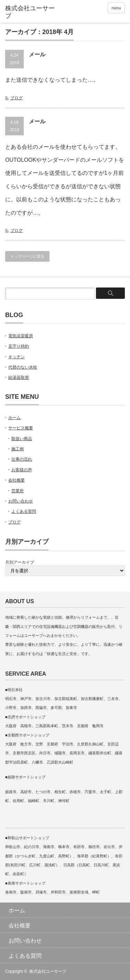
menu (116, 8)
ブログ (17, 98)
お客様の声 (22, 470)
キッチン (17, 357)
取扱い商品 (22, 439)
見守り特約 (19, 346)
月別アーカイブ (20, 562)
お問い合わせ (21, 501)
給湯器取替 (19, 378)
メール (37, 54)
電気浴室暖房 (21, 336)
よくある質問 (24, 511)
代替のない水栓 (23, 367)
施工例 (18, 449)
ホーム (14, 418)
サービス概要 (21, 428)
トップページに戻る (27, 256)
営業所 (18, 491)
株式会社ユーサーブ (48, 971)
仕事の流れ (22, 459)
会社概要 (17, 480)
